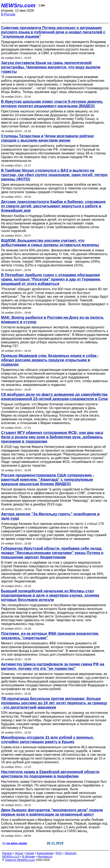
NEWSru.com (18, 5)
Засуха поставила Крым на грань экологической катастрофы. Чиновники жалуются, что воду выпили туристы (51, 67)
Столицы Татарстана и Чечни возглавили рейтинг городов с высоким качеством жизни (48, 138)
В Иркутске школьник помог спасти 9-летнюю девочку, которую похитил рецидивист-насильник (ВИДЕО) (52, 104)
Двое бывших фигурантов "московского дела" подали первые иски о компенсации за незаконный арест (52, 812)
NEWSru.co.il (11, 857)
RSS (59, 853)
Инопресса (45, 857)
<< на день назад (15, 843)
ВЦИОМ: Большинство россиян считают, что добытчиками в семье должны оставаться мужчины (50, 243)
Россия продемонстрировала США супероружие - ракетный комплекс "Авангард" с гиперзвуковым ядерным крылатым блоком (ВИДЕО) (48, 480)
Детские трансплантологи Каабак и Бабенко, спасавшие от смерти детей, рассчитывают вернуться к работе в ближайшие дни (53, 206)
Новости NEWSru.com (20, 860)
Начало (7, 853)
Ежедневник (45, 853)
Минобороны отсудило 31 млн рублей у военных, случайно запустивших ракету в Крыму (47, 740)
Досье (19, 853)
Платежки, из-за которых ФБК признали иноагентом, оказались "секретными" (50, 636)
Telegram (71, 853)
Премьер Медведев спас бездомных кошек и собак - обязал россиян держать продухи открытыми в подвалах (50, 360)
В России (8, 14)
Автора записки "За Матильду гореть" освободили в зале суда (50, 516)
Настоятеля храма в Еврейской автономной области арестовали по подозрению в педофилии (50, 774)
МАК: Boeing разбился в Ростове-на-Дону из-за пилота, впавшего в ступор (52, 320)
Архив (30, 853)
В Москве (28, 857)
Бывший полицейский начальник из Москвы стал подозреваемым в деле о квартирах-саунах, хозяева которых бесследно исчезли (50, 595)
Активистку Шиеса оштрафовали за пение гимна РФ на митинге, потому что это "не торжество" (53, 666)
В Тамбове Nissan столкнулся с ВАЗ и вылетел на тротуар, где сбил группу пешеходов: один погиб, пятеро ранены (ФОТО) (54, 175)
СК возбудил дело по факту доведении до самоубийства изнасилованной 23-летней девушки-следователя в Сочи (54, 397)
